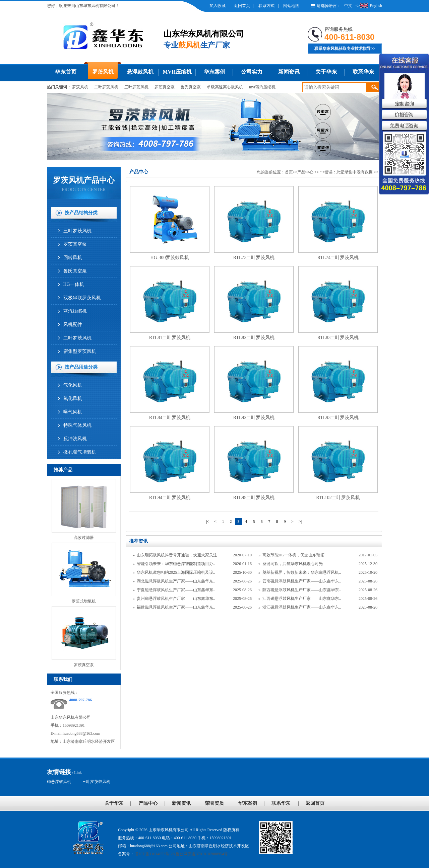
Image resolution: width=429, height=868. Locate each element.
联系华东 (363, 72)
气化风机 (73, 385)
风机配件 (73, 325)
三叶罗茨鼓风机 (96, 782)
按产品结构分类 (81, 213)
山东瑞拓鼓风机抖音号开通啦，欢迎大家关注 (177, 555)
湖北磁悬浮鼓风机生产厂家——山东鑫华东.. (176, 581)
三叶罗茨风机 (136, 87)
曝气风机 (73, 412)
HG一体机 (74, 284)
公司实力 (252, 72)
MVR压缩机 (177, 72)
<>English (369, 6)
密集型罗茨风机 (80, 351)
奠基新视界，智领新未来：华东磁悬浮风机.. (302, 572)
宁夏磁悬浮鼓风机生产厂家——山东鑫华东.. (176, 590)
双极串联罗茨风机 (82, 298)
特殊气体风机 (77, 425)
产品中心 (305, 172)
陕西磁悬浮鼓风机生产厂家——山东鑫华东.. (302, 590)
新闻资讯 (289, 72)
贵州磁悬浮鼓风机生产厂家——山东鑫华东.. (176, 599)
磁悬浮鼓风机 (59, 782)
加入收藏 (218, 6)
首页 (289, 172)
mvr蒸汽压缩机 (262, 87)
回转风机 (73, 258)
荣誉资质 (214, 803)
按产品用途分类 (81, 367)
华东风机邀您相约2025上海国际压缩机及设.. (176, 572)
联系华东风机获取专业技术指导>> (345, 49)
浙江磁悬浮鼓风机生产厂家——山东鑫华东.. (302, 607)
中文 (348, 6)
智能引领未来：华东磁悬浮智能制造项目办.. (176, 564)
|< (208, 522)
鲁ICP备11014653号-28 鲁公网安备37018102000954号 (181, 854)
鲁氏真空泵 (191, 87)
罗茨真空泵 (165, 87)
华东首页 (66, 72)
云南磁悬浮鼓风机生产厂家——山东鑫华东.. (302, 581)
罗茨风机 (103, 72)
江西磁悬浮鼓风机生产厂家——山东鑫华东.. (302, 599)
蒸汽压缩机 (75, 311)
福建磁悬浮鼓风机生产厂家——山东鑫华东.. (176, 607)
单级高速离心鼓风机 (225, 87)
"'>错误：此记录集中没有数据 (347, 172)
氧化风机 (73, 399)
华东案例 (214, 72)
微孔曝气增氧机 (80, 452)
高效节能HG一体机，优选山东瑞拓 (293, 555)
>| (300, 522)
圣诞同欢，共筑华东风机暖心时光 (293, 564)
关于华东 (326, 72)
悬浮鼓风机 (140, 72)
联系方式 (266, 6)
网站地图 (291, 6)
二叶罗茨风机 (106, 87)
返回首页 (242, 6)
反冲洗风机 (75, 439)
